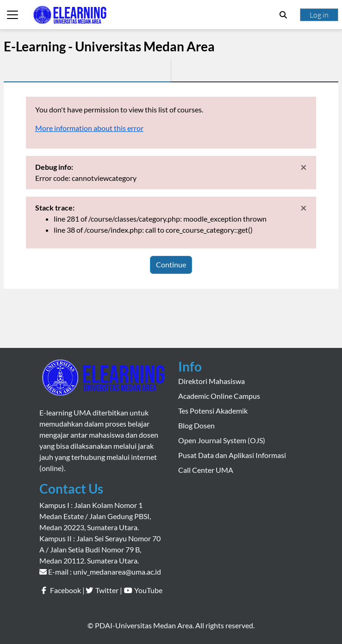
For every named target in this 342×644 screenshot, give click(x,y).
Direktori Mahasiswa (211, 381)
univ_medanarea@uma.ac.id (117, 572)
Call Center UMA (206, 470)
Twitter (107, 590)
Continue (171, 264)
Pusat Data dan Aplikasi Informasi (232, 455)
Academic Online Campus (219, 396)
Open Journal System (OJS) (222, 440)
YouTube (148, 590)
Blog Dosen (196, 425)
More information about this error (89, 128)
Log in (319, 15)
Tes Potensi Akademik (213, 411)
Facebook (65, 590)
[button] (283, 15)
